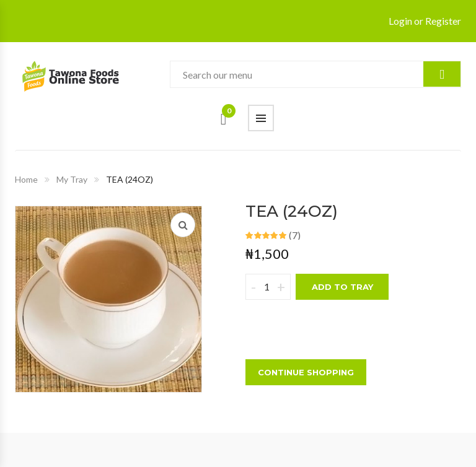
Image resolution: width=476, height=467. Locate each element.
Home (26, 179)
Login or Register (425, 21)
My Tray (72, 179)
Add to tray (342, 287)
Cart (229, 114)
